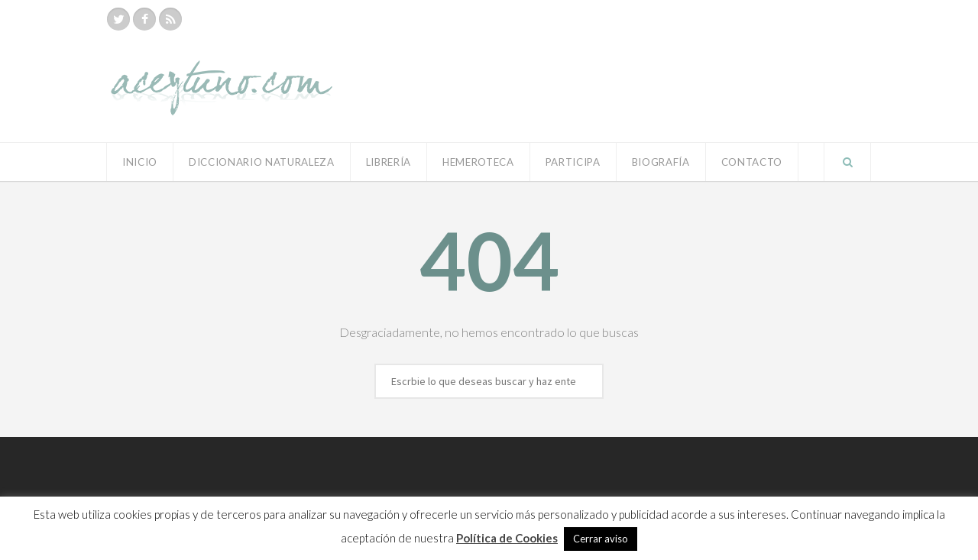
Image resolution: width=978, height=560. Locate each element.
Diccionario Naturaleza (262, 162)
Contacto (752, 162)
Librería (389, 162)
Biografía (661, 162)
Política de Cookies (507, 538)
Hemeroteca (478, 162)
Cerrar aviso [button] (601, 539)
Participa (573, 162)
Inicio (140, 162)
